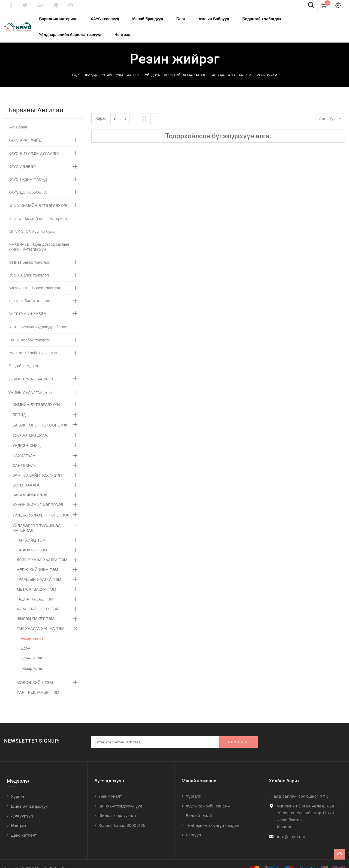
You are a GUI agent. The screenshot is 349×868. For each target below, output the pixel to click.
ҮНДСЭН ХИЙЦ (27, 436)
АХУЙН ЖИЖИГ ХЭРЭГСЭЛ (38, 495)
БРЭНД (19, 405)
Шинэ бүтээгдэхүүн (29, 797)
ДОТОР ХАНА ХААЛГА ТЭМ (42, 550)
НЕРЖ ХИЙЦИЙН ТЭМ (37, 560)
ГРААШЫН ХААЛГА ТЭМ (39, 570)
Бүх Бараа (18, 118)
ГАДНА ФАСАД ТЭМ (35, 590)
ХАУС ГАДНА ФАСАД (28, 170)
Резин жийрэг (267, 66)
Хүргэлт (18, 787)
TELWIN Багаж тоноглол (30, 291)
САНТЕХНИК (24, 456)
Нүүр (76, 66)
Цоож (25, 639)
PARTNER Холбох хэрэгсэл (33, 343)
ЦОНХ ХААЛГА (26, 476)
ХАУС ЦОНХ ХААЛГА (28, 183)
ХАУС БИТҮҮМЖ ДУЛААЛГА (34, 144)
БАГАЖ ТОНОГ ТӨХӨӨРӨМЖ (40, 416)
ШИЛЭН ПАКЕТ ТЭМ (35, 609)
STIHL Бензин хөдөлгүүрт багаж (37, 317)
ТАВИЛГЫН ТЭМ (32, 540)
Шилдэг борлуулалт (117, 806)
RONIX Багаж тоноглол (29, 266)
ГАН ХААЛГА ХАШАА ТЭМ (231, 66)
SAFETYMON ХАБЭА (27, 304)
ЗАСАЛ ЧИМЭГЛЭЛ (30, 485)
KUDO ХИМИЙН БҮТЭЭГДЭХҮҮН (38, 196)
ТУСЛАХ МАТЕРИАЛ (31, 426)
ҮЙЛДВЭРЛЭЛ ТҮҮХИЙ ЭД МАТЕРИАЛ (175, 66)
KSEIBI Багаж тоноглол (29, 253)
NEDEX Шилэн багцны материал (38, 209)
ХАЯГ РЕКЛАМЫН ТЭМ (38, 683)
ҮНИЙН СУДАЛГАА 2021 (121, 66)
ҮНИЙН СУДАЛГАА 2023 (31, 370)
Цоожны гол (31, 648)
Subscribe (238, 732)
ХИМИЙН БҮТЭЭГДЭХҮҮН (36, 395)
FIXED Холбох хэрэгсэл (29, 331)
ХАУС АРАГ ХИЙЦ (25, 131)
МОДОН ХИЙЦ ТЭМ (35, 673)
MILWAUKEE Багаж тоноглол (34, 278)
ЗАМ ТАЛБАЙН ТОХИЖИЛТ (37, 466)
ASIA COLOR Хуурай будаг (32, 222)
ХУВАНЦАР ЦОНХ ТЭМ (38, 599)
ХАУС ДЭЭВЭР (22, 157)
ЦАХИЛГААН (24, 446)
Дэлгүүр (91, 66)
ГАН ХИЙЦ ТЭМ (31, 531)
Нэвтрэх (19, 816)
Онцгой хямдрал (23, 356)
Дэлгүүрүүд (22, 806)
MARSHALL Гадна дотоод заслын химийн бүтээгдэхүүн (39, 237)
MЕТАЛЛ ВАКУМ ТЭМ (36, 580)
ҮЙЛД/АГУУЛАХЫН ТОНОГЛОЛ (41, 506)
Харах (101, 109)
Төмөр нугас (32, 659)
